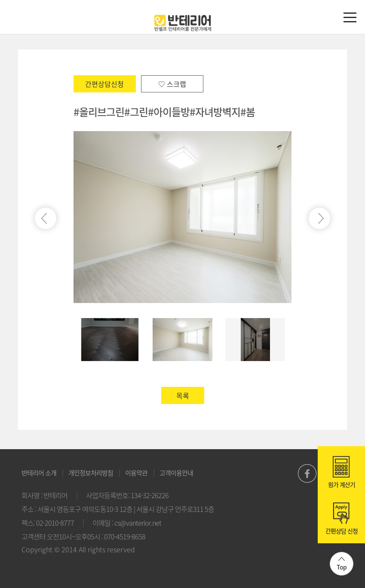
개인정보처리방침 (91, 473)
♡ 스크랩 (172, 84)
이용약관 (136, 473)
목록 (183, 395)
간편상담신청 (104, 84)
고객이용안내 (176, 473)
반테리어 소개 (39, 473)
